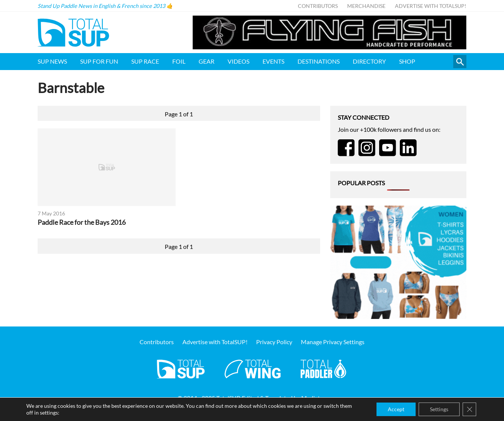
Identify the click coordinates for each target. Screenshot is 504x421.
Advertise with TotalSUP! (431, 6)
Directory (369, 61)
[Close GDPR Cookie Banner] (469, 409)
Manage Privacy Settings (333, 342)
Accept (396, 409)
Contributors (318, 6)
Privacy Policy (274, 342)
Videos (238, 61)
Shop (407, 61)
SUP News (52, 61)
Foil (179, 61)
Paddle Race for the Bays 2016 (82, 222)
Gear (206, 61)
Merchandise (366, 6)
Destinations (319, 61)
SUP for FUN (99, 61)
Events (273, 61)
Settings (439, 409)
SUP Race (145, 61)
